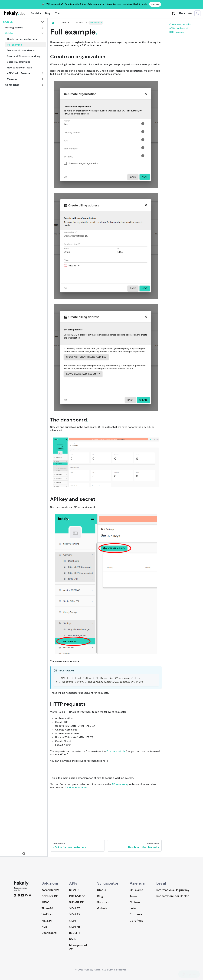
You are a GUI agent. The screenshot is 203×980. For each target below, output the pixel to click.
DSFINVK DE (50, 896)
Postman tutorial (116, 751)
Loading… (106, 812)
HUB (44, 927)
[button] (57, 13)
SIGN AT (75, 908)
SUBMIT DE (76, 902)
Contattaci (137, 914)
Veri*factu (49, 914)
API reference (120, 784)
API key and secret (179, 28)
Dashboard (49, 933)
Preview (155, 4)
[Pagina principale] (53, 23)
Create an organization (180, 24)
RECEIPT (47, 921)
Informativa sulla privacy (173, 890)
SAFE (73, 939)
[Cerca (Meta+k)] (197, 13)
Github (102, 908)
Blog (48, 13)
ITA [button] (181, 13)
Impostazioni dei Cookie (173, 896)
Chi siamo (136, 890)
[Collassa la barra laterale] (24, 853)
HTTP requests (177, 32)
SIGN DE (75, 890)
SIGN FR (75, 927)
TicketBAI (48, 908)
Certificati (137, 921)
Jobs (133, 908)
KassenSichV (50, 890)
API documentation (76, 787)
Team (133, 896)
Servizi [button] (35, 13)
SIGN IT (74, 921)
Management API (78, 947)
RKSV (45, 902)
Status (102, 890)
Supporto (104, 902)
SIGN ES (75, 914)
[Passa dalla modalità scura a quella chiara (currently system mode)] (190, 13)
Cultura (135, 902)
